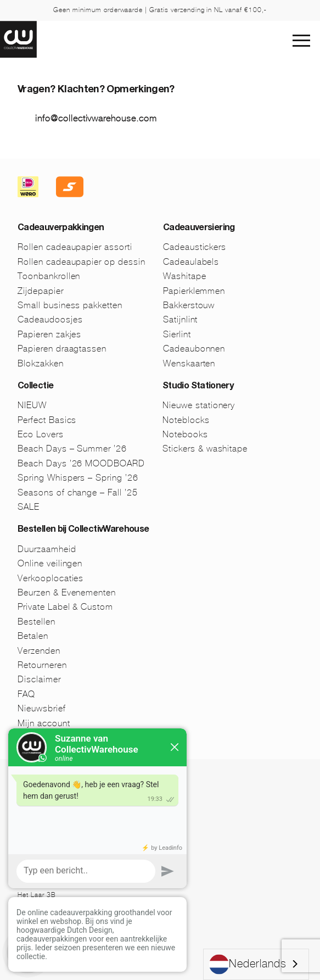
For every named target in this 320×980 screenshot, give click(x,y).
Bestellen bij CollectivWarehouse (83, 530)
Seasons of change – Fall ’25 (78, 492)
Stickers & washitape (205, 449)
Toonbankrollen (49, 276)
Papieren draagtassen (62, 349)
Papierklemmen (194, 291)
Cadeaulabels (191, 262)
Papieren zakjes (49, 334)
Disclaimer (39, 679)
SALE (29, 507)
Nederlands (248, 964)
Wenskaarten (189, 363)
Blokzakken (41, 363)
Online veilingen (50, 563)
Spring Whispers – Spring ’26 (78, 478)
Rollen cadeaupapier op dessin (82, 262)
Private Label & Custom (65, 607)
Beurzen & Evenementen (67, 592)
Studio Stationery (198, 387)
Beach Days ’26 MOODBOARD (81, 463)
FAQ (26, 694)
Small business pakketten (70, 305)
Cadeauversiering (199, 229)
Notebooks (185, 434)
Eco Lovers (41, 434)
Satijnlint (181, 319)
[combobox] (256, 964)
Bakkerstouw (189, 305)
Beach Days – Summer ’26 (72, 449)
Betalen (33, 636)
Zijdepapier (41, 291)
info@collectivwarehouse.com (96, 118)
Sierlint (177, 334)
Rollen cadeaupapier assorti (75, 247)
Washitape (185, 276)
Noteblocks (186, 420)
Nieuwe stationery (199, 405)
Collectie (35, 387)
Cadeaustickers (195, 247)
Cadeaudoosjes (50, 319)
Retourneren (42, 665)
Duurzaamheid (47, 549)
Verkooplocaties (50, 578)
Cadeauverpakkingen (61, 229)
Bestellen (37, 622)
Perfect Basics (47, 420)
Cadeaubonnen (194, 349)
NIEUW (32, 405)
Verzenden (39, 651)
